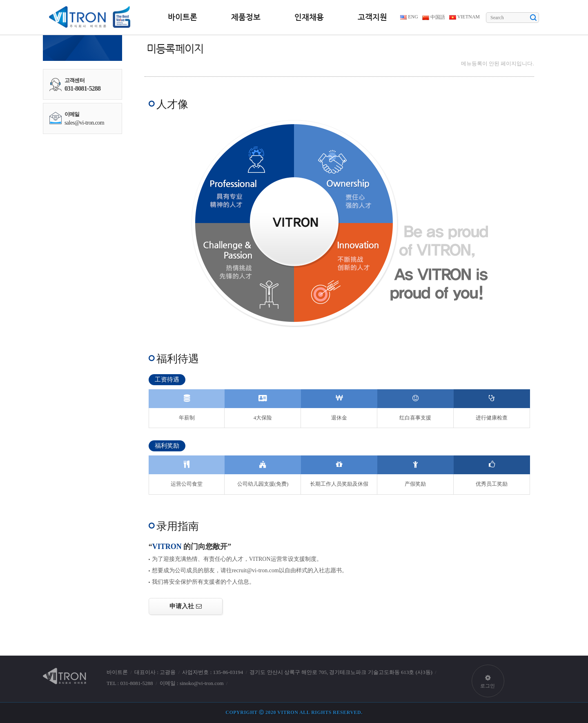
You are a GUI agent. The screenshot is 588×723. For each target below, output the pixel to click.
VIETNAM (464, 17)
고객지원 (372, 17)
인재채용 (309, 17)
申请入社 (182, 606)
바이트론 (183, 17)
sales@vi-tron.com (84, 123)
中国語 (434, 17)
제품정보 (246, 17)
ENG (409, 17)
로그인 (488, 677)
